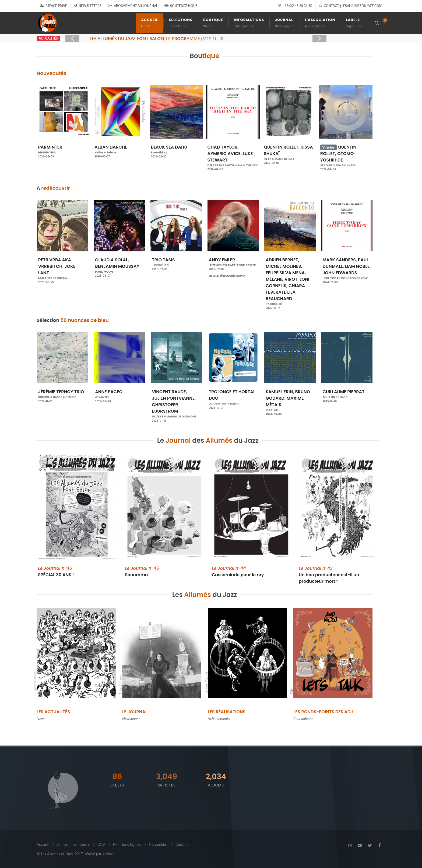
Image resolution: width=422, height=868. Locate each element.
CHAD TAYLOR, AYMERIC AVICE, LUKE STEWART (289, 156)
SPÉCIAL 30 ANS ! (56, 572)
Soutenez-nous (181, 6)
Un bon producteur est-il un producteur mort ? (329, 575)
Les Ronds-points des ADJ (323, 712)
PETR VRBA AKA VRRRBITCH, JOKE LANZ (119, 269)
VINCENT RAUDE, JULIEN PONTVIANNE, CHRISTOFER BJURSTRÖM (233, 404)
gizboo (108, 854)
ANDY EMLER (290, 262)
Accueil (43, 844)
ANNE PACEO (176, 394)
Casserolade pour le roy (238, 572)
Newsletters (88, 6)
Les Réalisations (227, 712)
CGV (101, 844)
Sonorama (142, 572)
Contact (182, 844)
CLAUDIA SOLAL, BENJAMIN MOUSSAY (176, 265)
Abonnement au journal (133, 6)
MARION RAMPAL (63, 394)
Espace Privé (53, 6)
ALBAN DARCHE (176, 149)
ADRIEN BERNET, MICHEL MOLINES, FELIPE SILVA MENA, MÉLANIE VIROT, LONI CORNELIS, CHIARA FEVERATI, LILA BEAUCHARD (347, 282)
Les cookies (158, 844)
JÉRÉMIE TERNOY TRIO (119, 394)
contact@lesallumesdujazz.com (351, 6)
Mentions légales (127, 844)
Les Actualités (53, 712)
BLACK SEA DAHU (233, 149)
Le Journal (135, 712)
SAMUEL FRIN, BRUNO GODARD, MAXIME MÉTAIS (347, 400)
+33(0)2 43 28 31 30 (295, 6)
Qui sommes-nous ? (73, 844)
